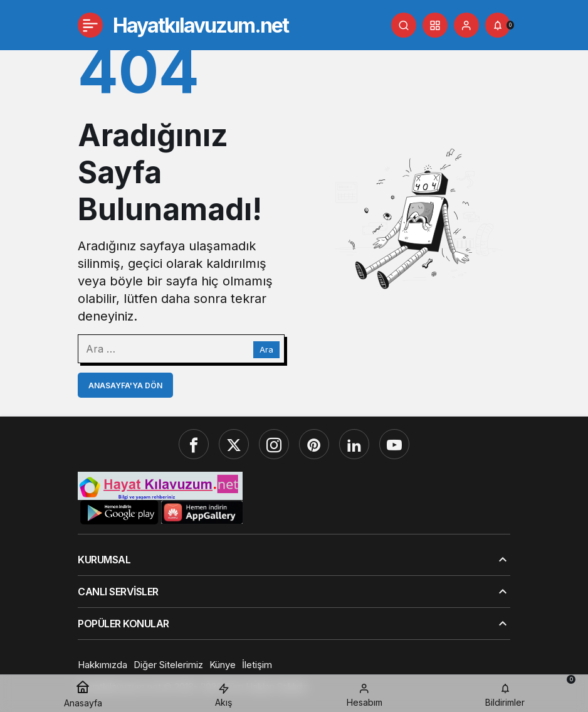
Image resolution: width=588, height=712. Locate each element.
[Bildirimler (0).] (498, 25)
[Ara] (404, 25)
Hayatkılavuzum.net (201, 25)
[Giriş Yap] (466, 25)
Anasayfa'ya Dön (125, 385)
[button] (435, 25)
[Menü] (90, 25)
